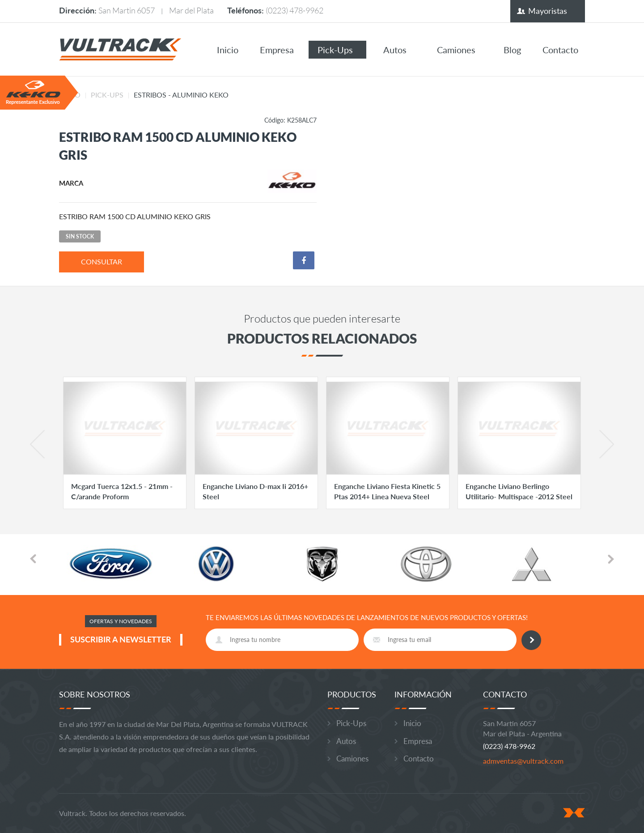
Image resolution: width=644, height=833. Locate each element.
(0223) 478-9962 (294, 10)
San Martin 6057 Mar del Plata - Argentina (522, 728)
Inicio (228, 50)
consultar (102, 261)
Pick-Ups (335, 50)
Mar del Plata (191, 10)
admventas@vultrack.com (523, 761)
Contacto (560, 50)
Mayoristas (548, 11)
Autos (395, 50)
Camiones (456, 50)
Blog (512, 50)
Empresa (277, 50)
